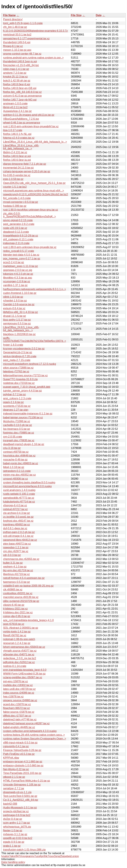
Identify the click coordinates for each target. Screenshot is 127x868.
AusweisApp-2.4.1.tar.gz (17, 111)
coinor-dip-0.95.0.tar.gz (17, 616)
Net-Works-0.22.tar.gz (16, 769)
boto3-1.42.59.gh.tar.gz (17, 81)
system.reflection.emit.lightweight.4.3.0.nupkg (30, 731)
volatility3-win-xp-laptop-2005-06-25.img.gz (28, 586)
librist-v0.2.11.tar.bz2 (15, 107)
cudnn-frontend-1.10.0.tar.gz (20, 293)
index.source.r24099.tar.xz (19, 693)
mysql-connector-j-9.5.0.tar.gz (21, 202)
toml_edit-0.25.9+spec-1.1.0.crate (23, 23)
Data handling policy (13, 862)
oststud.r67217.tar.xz (15, 509)
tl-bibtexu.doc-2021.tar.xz (18, 612)
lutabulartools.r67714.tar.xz (19, 502)
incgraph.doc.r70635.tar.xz (19, 440)
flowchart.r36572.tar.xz (16, 708)
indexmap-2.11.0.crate (16, 243)
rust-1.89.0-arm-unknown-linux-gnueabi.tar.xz (30, 247)
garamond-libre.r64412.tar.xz (20, 540)
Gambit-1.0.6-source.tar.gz (19, 304)
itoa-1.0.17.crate (13, 130)
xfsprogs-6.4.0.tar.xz (15, 505)
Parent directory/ (13, 19)
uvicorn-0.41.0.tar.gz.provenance (22, 96)
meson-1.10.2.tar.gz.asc (17, 50)
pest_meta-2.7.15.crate (17, 360)
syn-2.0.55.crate (13, 437)
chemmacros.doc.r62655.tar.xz (21, 559)
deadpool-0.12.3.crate (16, 232)
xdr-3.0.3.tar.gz (12, 555)
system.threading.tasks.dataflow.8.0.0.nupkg (29, 482)
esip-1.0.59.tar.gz (13, 179)
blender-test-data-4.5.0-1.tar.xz (21, 255)
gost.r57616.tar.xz (14, 624)
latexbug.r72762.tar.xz (16, 371)
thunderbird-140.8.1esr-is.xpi (20, 61)
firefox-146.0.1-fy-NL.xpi (17, 134)
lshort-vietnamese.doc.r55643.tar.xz (24, 647)
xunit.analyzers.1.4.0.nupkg (19, 490)
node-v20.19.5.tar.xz (15, 228)
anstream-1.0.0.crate (15, 103)
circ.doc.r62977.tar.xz (16, 551)
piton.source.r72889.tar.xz (18, 368)
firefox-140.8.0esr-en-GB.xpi (20, 88)
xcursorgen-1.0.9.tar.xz (17, 281)
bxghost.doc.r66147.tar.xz (18, 521)
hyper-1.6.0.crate (13, 345)
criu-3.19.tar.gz (12, 448)
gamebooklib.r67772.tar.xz (19, 498)
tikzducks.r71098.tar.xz (17, 421)
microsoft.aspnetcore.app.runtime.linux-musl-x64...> (34, 191)
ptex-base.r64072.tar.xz (17, 544)
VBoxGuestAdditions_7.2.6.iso (21, 119)
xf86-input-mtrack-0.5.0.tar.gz (20, 743)
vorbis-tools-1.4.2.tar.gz (17, 632)
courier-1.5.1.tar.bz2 (15, 187)
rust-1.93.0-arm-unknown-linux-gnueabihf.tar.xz (31, 126)
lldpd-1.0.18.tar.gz (14, 467)
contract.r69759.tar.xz (16, 452)
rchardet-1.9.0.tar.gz (15, 301)
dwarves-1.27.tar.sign (16, 410)
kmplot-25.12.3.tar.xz (15, 77)
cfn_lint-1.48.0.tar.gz (15, 27)
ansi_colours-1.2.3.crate (17, 398)
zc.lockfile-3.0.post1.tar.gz (18, 517)
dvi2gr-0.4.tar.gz (13, 819)
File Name (9, 15)
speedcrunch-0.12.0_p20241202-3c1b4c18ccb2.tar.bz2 (35, 194)
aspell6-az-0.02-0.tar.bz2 (18, 838)
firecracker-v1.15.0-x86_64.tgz (21, 65)
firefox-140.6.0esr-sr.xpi (17, 156)
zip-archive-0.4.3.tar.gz (17, 513)
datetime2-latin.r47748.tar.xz (20, 719)
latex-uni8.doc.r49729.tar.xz (19, 689)
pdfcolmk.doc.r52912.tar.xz (19, 662)
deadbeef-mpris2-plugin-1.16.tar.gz (24, 444)
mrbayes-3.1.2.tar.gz (15, 834)
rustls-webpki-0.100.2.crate (19, 494)
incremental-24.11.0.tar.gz (18, 168)
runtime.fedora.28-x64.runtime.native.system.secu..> (34, 735)
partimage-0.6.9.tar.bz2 (17, 815)
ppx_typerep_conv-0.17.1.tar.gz (22, 259)
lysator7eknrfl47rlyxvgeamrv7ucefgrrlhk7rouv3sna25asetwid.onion (40, 856)
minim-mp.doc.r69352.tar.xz (19, 475)
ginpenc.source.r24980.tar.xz (20, 700)
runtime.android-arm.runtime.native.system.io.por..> (33, 58)
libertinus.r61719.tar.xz (16, 574)
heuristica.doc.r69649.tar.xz (19, 456)
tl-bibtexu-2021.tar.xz (15, 609)
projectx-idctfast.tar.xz (16, 811)
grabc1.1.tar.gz (12, 846)
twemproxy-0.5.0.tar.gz (17, 582)
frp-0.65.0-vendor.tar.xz (17, 175)
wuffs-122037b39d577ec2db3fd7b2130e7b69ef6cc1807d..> (35, 339)
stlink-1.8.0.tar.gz (13, 297)
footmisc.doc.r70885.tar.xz (19, 433)
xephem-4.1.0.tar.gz (15, 567)
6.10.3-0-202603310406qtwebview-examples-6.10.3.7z (35, 31)
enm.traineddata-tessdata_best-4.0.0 (25, 670)
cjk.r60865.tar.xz (13, 590)
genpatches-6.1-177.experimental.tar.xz (26, 39)
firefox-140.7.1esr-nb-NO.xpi (20, 100)
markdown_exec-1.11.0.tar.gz (21, 266)
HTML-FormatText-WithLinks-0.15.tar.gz (27, 781)
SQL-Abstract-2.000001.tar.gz (21, 628)
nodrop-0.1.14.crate (15, 666)
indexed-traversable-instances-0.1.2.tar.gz (28, 414)
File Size (76, 15)
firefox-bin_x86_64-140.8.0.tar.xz (22, 92)
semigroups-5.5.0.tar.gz (17, 324)
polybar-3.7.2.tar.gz (14, 394)
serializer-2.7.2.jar (14, 788)
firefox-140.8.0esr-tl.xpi (17, 84)
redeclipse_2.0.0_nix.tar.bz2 (20, 658)
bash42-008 (10, 804)
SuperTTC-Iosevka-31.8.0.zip (20, 379)
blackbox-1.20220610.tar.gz (19, 334)
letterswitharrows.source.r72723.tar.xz (25, 375)
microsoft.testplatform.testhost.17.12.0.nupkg (30, 364)
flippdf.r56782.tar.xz (15, 635)
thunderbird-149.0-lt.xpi (17, 42)
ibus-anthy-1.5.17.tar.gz (17, 320)
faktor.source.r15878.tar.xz (19, 712)
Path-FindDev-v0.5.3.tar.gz (19, 754)
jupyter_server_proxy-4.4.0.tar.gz (22, 391)
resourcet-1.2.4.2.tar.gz (17, 643)
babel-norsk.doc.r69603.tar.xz (21, 463)
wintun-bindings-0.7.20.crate (20, 356)
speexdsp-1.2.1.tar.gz (16, 547)
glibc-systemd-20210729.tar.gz (21, 601)
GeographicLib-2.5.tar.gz (18, 352)
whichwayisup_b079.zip (17, 827)
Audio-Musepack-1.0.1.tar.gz (20, 808)
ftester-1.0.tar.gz (13, 830)
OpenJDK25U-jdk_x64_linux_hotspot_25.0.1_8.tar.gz (34, 183)
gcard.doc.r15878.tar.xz (17, 704)
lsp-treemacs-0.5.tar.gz (17, 429)
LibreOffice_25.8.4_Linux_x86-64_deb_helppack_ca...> (21, 147)
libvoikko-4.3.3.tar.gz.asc (18, 278)
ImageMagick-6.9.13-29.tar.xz (21, 236)
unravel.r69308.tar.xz (15, 479)
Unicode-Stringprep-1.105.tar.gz (22, 785)
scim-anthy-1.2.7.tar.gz (17, 823)
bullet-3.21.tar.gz (13, 563)
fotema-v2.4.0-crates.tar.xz (19, 138)
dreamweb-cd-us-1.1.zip (17, 792)
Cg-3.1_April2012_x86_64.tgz (21, 800)
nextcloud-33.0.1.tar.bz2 (17, 35)
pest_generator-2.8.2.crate (19, 224)
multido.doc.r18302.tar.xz (18, 685)
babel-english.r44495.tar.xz (19, 727)
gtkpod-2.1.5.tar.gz (14, 777)
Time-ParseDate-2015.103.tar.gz (22, 773)
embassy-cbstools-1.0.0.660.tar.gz (23, 765)
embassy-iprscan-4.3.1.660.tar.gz (23, 762)
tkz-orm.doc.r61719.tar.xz (18, 570)
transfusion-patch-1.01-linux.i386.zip (24, 850)
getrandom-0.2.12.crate (17, 471)
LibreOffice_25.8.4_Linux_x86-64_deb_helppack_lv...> (35, 142)
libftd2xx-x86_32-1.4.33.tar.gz (21, 312)
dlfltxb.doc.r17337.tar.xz (17, 716)
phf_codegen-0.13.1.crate (18, 239)
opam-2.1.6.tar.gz (13, 402)
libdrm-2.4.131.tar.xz (15, 152)
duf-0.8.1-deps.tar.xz (15, 528)
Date (99, 15)
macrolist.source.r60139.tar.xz (21, 597)
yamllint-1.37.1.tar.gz (15, 285)
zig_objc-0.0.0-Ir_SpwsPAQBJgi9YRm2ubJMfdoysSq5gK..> (30, 215)
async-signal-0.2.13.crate (18, 220)
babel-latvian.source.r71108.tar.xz (23, 418)
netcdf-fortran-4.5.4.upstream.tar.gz (24, 578)
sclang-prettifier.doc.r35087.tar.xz (23, 677)
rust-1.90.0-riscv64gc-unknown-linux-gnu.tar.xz (31, 210)
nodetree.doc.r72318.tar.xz (19, 383)
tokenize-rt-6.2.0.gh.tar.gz (18, 274)
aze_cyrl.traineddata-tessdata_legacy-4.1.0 (28, 620)
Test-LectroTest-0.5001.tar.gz (20, 796)
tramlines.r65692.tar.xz (17, 525)
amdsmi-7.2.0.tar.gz (15, 73)
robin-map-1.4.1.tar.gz (16, 69)
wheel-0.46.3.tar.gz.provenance (22, 123)
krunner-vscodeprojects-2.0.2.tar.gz (24, 349)
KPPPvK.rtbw (11, 758)
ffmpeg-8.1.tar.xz (13, 46)
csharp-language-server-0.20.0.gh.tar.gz (27, 171)
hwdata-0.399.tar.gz (15, 206)
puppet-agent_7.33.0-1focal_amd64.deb (27, 387)
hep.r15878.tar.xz (13, 697)
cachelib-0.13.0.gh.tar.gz (18, 425)
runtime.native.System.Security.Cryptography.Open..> (35, 739)
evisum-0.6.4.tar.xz (14, 308)
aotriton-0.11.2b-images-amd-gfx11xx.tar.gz (29, 115)
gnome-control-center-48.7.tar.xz (22, 54)
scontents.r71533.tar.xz (17, 406)
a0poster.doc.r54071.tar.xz (19, 655)
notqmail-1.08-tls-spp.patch (19, 639)
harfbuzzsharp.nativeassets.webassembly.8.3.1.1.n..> (35, 289)
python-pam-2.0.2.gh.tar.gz (19, 532)
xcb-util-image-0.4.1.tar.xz (18, 536)
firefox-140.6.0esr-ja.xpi (17, 160)
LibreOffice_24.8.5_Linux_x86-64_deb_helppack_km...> (21, 329)
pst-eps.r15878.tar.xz (15, 681)
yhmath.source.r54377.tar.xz (20, 651)
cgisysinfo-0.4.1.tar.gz (16, 746)
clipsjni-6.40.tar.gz (14, 605)
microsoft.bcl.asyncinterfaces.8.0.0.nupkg (27, 486)
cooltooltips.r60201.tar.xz (18, 593)
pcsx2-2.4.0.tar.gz (14, 262)
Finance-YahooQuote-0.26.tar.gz (22, 750)
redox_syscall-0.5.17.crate (19, 251)
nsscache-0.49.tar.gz (15, 460)
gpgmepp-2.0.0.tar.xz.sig (18, 270)
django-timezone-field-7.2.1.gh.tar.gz (25, 164)
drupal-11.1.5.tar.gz (15, 316)
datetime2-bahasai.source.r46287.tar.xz (26, 723)
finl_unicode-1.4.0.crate (17, 198)
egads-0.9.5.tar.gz (14, 842)
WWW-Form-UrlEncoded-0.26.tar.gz (24, 674)
